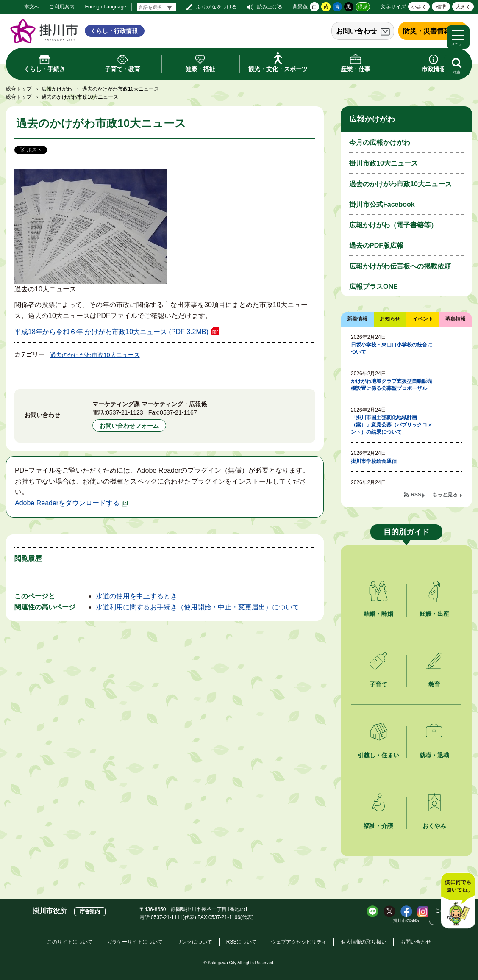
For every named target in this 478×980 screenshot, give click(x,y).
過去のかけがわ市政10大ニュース (95, 355)
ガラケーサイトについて (135, 942)
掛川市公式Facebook (382, 204)
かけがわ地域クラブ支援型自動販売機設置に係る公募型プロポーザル (392, 385)
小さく (419, 7)
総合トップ (19, 89)
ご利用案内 (62, 7)
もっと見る (445, 495)
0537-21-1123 (125, 412)
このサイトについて (70, 942)
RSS (416, 495)
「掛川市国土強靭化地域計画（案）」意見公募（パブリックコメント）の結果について (392, 425)
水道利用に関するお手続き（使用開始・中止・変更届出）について (197, 607)
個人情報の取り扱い (364, 942)
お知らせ (390, 319)
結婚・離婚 (378, 614)
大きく (463, 7)
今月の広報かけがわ (380, 143)
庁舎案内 (90, 911)
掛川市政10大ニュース (384, 163)
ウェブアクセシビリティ (299, 942)
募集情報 (456, 319)
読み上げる (270, 7)
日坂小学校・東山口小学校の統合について (392, 348)
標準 (441, 7)
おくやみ (434, 826)
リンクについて (195, 942)
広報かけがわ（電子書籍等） (393, 225)
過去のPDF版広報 (376, 245)
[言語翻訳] (156, 7)
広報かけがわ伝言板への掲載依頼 (400, 266)
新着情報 (357, 319)
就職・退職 (434, 755)
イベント (423, 319)
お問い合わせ (356, 31)
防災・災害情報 (427, 31)
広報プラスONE (374, 287)
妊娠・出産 (434, 614)
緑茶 (363, 7)
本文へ (32, 7)
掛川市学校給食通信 (374, 461)
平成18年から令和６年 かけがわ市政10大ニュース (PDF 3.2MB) (111, 332)
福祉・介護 (378, 826)
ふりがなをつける (217, 7)
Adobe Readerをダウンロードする (72, 503)
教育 (434, 684)
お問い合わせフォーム (129, 426)
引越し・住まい (378, 755)
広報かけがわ (57, 89)
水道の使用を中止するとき (136, 596)
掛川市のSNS (406, 920)
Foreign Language (106, 7)
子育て (378, 684)
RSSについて (242, 942)
